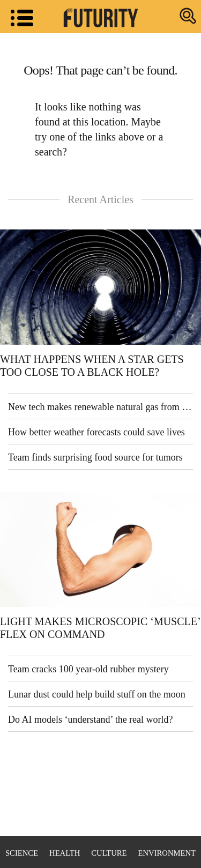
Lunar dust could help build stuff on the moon (97, 694)
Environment (167, 853)
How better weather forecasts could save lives (96, 432)
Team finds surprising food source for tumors (95, 457)
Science (22, 853)
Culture (109, 853)
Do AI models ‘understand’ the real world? (91, 719)
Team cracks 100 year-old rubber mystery (88, 669)
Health (65, 853)
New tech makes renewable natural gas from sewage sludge (100, 407)
